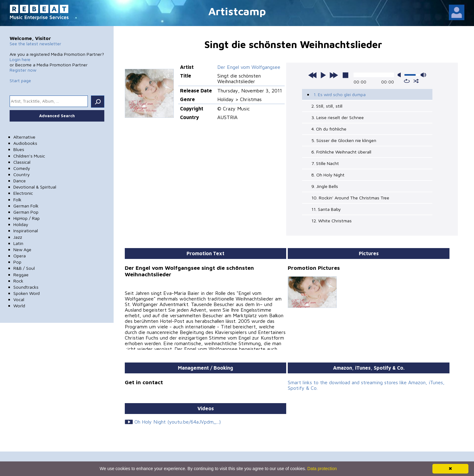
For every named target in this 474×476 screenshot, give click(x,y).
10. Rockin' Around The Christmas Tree (350, 198)
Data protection (322, 469)
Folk (17, 200)
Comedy (22, 168)
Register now (23, 70)
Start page (20, 80)
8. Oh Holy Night (328, 175)
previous (313, 75)
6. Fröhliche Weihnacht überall (341, 152)
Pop (17, 262)
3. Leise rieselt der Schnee (338, 117)
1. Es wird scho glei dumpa (340, 94)
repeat (407, 81)
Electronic (23, 193)
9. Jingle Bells (325, 186)
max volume (423, 75)
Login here (20, 59)
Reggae (21, 275)
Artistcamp (237, 11)
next (334, 75)
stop (345, 75)
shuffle (416, 81)
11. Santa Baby (326, 209)
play (323, 75)
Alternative (24, 137)
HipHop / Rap (27, 218)
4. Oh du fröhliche (329, 129)
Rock (18, 281)
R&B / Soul (24, 268)
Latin (18, 243)
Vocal (19, 299)
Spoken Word (27, 293)
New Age (22, 249)
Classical (22, 162)
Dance (20, 181)
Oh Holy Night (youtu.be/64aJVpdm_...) (178, 422)
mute (400, 75)
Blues (19, 149)
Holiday (21, 224)
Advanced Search (57, 116)
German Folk (26, 206)
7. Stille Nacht (325, 163)
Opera (20, 256)
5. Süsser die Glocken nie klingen (344, 140)
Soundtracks (26, 287)
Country (22, 174)
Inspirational (26, 231)
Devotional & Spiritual (35, 187)
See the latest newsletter (35, 44)
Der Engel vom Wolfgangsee (249, 67)
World (19, 306)
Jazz (18, 237)
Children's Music (29, 156)
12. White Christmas (332, 221)
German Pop (26, 212)
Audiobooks (25, 143)
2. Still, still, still (327, 106)
